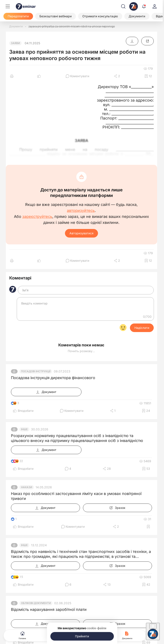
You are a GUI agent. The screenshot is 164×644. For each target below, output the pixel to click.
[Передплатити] (18, 16)
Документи (127, 635)
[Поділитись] (117, 76)
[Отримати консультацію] (100, 16)
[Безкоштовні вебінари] (56, 16)
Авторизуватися (81, 233)
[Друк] (12, 76)
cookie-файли (97, 628)
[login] (155, 6)
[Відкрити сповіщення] (144, 6)
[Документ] (132, 41)
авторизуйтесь (81, 211)
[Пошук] (123, 6)
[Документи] (137, 16)
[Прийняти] (82, 636)
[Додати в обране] (148, 76)
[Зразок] (147, 41)
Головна (22, 635)
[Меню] (8, 6)
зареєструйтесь (37, 217)
